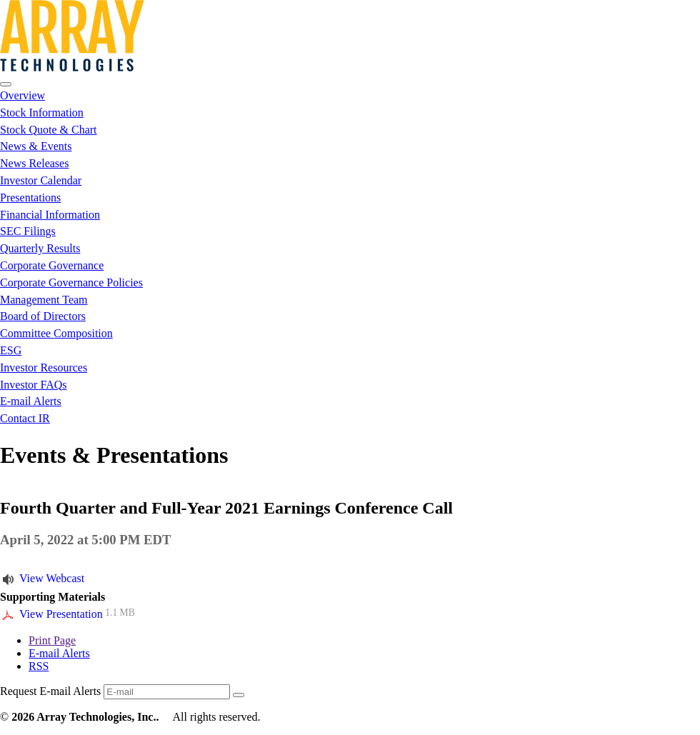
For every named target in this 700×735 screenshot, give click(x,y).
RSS (39, 666)
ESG (11, 350)
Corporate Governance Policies (71, 282)
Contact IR (25, 418)
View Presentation (61, 614)
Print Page (52, 640)
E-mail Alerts (31, 401)
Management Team (44, 300)
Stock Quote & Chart (49, 130)
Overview (22, 95)
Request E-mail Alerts (50, 691)
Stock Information (42, 112)
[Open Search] (6, 84)
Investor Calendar (41, 180)
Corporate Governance (52, 265)
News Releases (34, 163)
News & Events (36, 146)
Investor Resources (44, 367)
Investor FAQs (33, 385)
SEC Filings (28, 231)
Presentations (30, 197)
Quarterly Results (40, 248)
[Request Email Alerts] (167, 692)
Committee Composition (56, 333)
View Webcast (52, 578)
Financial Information (50, 215)
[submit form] (239, 695)
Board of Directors (43, 316)
